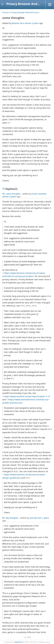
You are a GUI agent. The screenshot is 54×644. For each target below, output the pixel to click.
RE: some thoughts (11, 194)
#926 (28, 306)
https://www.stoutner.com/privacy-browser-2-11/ (27, 396)
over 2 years (43, 518)
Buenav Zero (18, 23)
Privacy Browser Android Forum (24, 12)
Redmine (19, 642)
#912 (23, 306)
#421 (28, 478)
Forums (6, 12)
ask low (33, 518)
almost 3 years (32, 23)
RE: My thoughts (10, 518)
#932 (34, 306)
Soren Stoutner (39, 194)
